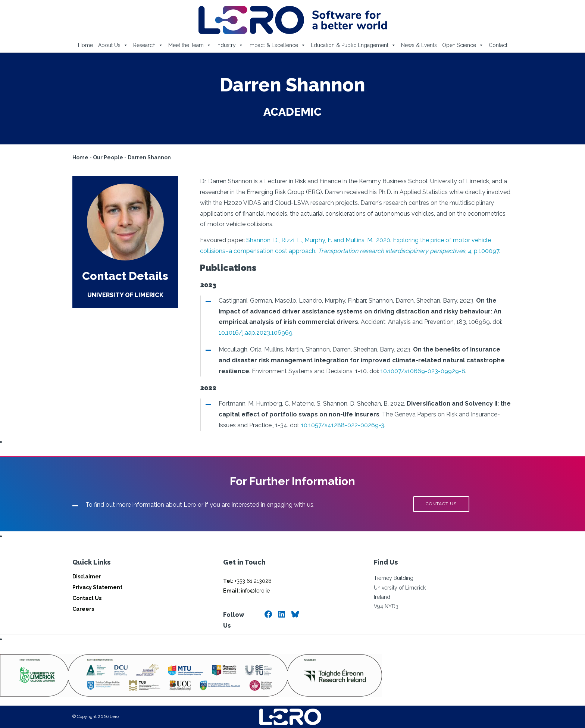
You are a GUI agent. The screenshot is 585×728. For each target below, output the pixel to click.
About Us (113, 45)
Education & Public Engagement (353, 45)
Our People (108, 157)
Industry (230, 45)
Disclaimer (87, 577)
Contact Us (87, 598)
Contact (498, 45)
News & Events (419, 45)
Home (85, 45)
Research (148, 45)
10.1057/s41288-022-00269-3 (343, 425)
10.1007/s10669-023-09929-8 (423, 371)
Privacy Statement (97, 587)
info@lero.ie (246, 591)
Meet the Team (190, 45)
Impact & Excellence (277, 45)
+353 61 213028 (247, 581)
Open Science (463, 45)
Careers (83, 609)
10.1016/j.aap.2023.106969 (256, 333)
